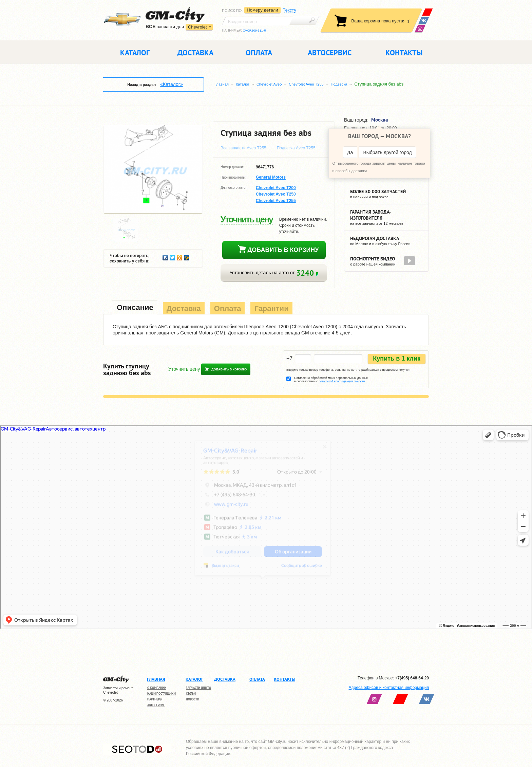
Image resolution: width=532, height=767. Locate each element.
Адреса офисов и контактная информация (389, 688)
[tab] (134, 308)
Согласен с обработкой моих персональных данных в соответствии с (331, 380)
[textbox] (258, 21)
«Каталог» (171, 84)
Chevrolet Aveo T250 (276, 194)
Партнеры (155, 699)
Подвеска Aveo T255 (296, 148)
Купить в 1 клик (397, 359)
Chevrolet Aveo (269, 84)
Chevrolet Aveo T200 (276, 188)
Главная (222, 84)
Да (350, 152)
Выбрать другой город (387, 152)
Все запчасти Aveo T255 (243, 148)
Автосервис (156, 705)
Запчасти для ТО (198, 688)
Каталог (243, 84)
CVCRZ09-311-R (255, 31)
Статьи (191, 693)
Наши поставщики (161, 693)
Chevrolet (197, 27)
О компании (157, 688)
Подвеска (339, 84)
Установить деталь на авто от (274, 273)
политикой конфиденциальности (342, 381)
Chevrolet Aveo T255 (306, 84)
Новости (193, 699)
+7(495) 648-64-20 (412, 678)
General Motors (271, 178)
